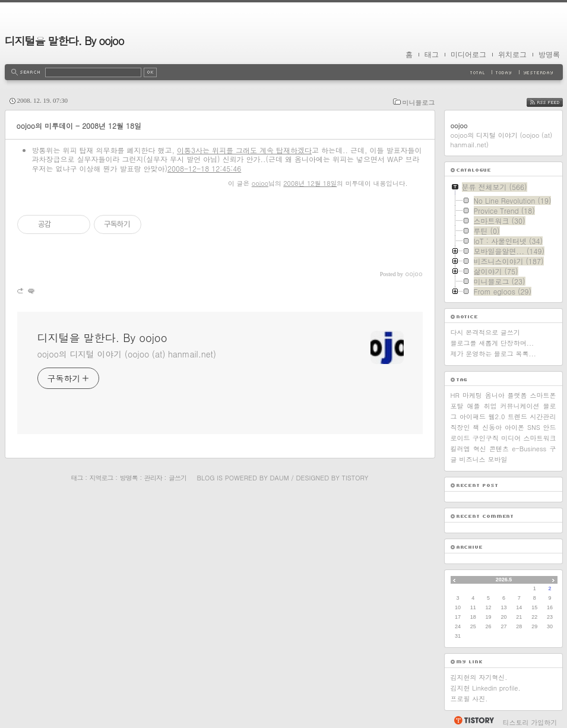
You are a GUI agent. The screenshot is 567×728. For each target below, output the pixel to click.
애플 (474, 406)
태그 (432, 55)
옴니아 (495, 395)
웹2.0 (497, 417)
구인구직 (486, 438)
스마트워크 (539, 438)
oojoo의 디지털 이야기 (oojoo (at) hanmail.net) (127, 354)
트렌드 (517, 417)
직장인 (460, 427)
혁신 (480, 449)
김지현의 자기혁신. (479, 677)
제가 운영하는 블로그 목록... (493, 354)
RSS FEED (554, 102)
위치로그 (512, 55)
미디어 (511, 438)
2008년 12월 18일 (310, 183)
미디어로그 (468, 55)
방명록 (549, 55)
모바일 (498, 459)
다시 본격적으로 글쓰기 (485, 332)
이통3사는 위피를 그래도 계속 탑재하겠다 (244, 150)
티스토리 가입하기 (530, 722)
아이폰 (514, 427)
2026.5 (504, 580)
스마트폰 (543, 395)
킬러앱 (460, 449)
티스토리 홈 (473, 720)
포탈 (457, 406)
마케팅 (472, 395)
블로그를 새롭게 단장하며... (492, 343)
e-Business (529, 449)
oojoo (260, 183)
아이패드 (473, 417)
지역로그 (102, 478)
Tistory (355, 478)
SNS (534, 427)
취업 (490, 406)
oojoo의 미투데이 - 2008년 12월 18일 (79, 126)
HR (455, 395)
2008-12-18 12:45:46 (204, 168)
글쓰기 (178, 478)
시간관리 (543, 417)
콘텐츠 (499, 449)
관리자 (153, 478)
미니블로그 (419, 102)
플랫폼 (517, 395)
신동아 (492, 427)
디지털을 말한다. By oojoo (64, 41)
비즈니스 (473, 459)
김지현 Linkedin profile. (486, 688)
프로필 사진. (469, 699)
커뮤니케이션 (520, 406)
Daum (279, 478)
